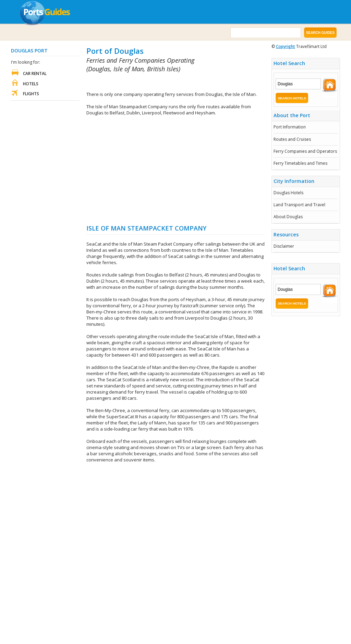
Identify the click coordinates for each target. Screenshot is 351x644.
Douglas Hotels (288, 193)
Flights (31, 94)
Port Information (290, 127)
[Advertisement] (167, 82)
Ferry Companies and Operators (305, 151)
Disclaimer (284, 246)
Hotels (31, 84)
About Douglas (288, 217)
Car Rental (35, 73)
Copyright (286, 46)
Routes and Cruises (292, 139)
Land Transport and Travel (299, 205)
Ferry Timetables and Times (300, 163)
